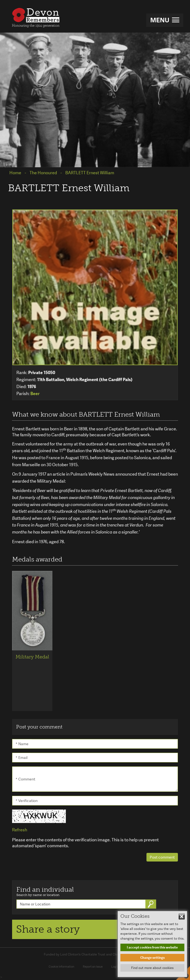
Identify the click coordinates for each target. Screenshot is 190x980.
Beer (35, 394)
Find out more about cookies (152, 968)
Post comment (162, 857)
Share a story (48, 929)
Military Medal (32, 657)
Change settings (153, 958)
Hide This (182, 916)
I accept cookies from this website (152, 947)
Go (151, 904)
